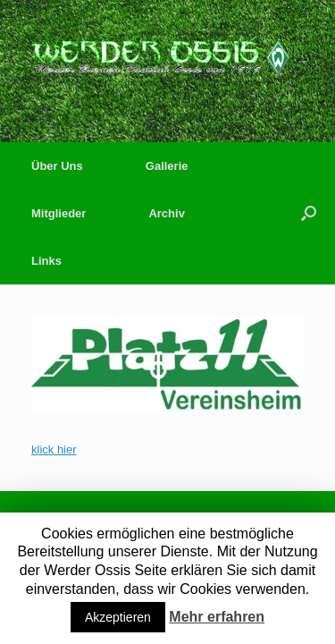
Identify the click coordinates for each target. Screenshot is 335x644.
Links (46, 261)
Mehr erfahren (217, 617)
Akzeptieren (118, 617)
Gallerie (167, 166)
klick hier (54, 449)
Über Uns (57, 166)
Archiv (166, 213)
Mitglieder (59, 213)
